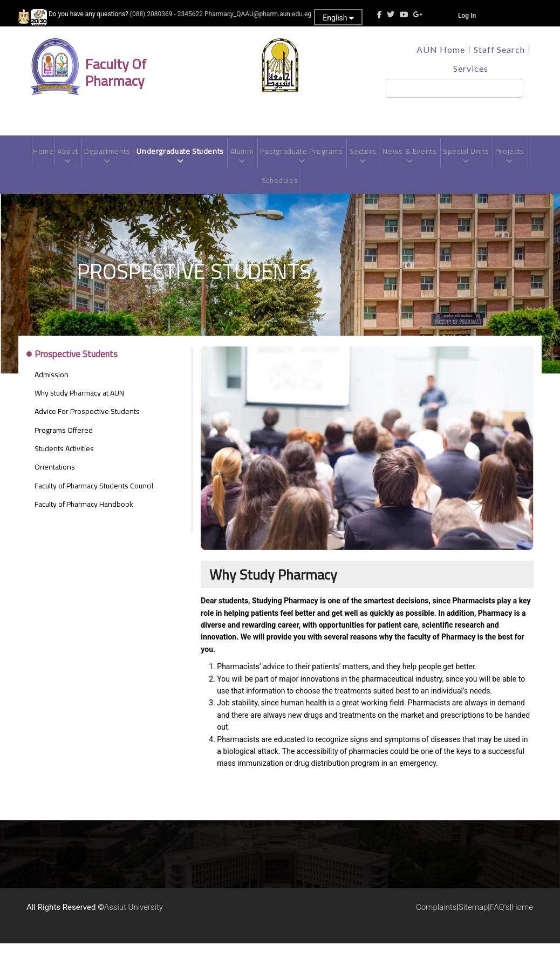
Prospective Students (76, 370)
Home (50, 156)
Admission (52, 390)
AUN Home (441, 49)
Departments (117, 160)
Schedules (299, 192)
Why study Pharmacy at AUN (79, 409)
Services (471, 68)
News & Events (435, 160)
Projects (259, 196)
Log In (467, 16)
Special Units (494, 160)
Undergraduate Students (194, 160)
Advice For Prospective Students (87, 427)
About (76, 160)
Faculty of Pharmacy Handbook (84, 520)
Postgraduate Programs (321, 160)
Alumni (259, 160)
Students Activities (64, 464)
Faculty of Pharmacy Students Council (94, 501)
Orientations (55, 483)
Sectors (386, 160)
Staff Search (499, 49)
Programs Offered (64, 446)
